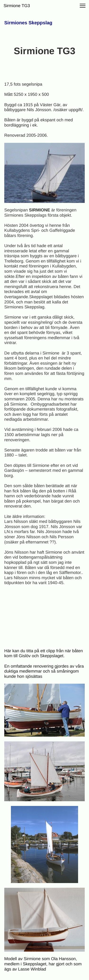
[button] (83, 6)
